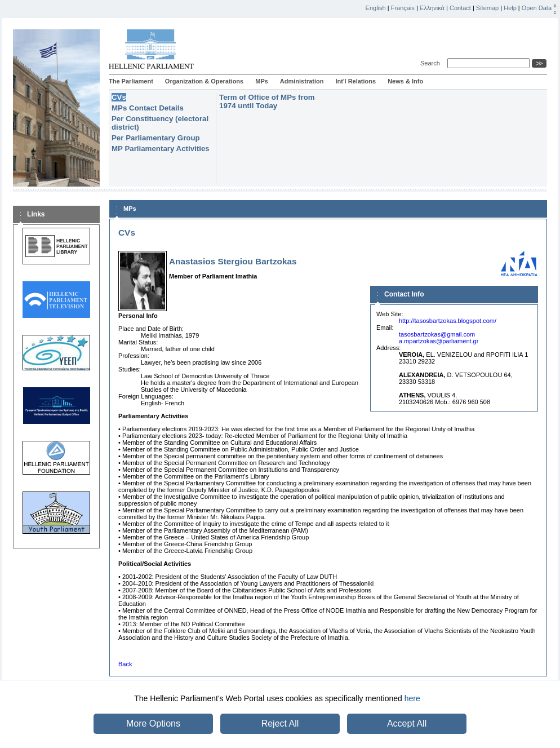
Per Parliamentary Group (156, 138)
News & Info (405, 81)
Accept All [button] (407, 723)
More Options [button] (153, 723)
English (376, 8)
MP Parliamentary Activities (161, 149)
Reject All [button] (280, 723)
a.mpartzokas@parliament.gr (439, 341)
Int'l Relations (355, 81)
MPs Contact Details (148, 108)
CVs (119, 97)
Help (510, 8)
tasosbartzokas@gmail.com (437, 334)
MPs (262, 81)
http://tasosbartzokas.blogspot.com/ (448, 321)
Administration (302, 81)
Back (125, 664)
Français (403, 8)
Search (432, 63)
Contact (460, 8)
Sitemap (487, 8)
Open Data (537, 8)
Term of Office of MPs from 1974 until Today (267, 101)
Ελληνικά (432, 8)
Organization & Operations (204, 81)
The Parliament (131, 81)
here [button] (412, 698)
